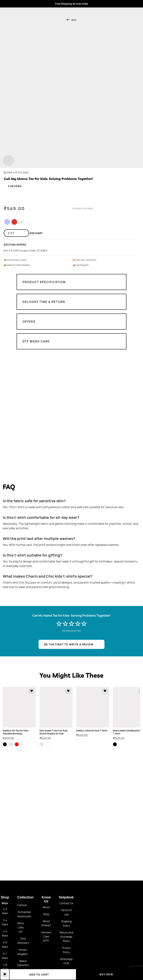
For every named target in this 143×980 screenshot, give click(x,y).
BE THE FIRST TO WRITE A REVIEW (69, 644)
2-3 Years (5, 911)
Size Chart (36, 233)
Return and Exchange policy (66, 937)
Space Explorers (23, 963)
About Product (46, 923)
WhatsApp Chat (66, 961)
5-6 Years (5, 944)
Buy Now (110, 974)
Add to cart (43, 974)
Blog (46, 914)
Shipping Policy (66, 923)
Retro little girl (21, 927)
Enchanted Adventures (24, 914)
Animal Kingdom (23, 952)
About (46, 907)
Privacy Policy (66, 950)
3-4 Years (5, 922)
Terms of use (66, 912)
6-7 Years (5, 956)
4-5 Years (5, 933)
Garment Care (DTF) (46, 937)
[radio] (7, 222)
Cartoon (22, 905)
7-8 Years (5, 967)
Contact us (66, 903)
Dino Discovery (23, 941)
